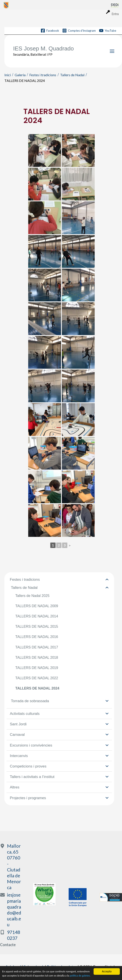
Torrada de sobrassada (60, 701)
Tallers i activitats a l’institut (59, 777)
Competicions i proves (59, 766)
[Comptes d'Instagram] (79, 31)
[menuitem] (57, 5)
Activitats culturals (59, 714)
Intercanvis (59, 756)
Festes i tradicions (59, 580)
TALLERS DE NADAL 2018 (37, 657)
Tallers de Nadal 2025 (32, 596)
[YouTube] (108, 31)
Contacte (8, 945)
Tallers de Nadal (60, 588)
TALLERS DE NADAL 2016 (37, 637)
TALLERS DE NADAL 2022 (37, 678)
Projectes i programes (59, 798)
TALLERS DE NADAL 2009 (37, 606)
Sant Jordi (59, 724)
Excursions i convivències (59, 745)
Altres (59, 787)
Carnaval (59, 735)
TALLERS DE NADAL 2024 (37, 688)
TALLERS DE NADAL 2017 (37, 647)
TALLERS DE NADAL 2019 (37, 668)
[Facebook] (50, 31)
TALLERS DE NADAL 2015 (37, 626)
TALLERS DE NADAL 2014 (37, 616)
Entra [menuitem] (115, 14)
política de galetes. (13, 976)
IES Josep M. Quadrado (43, 48)
